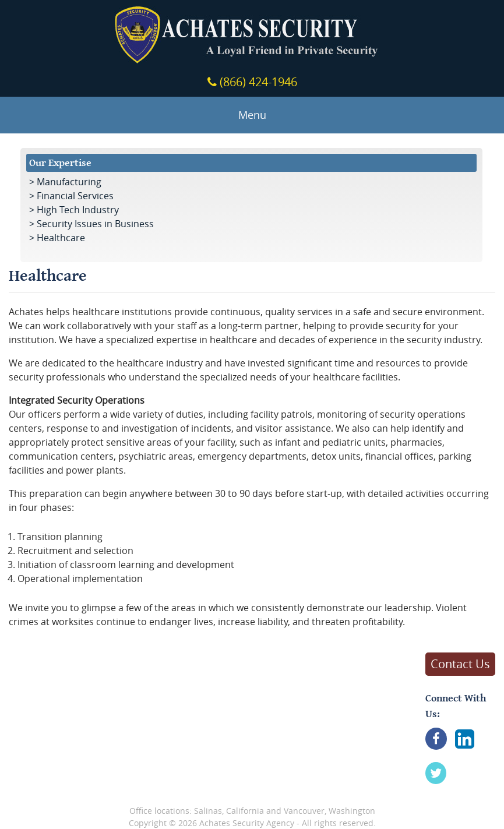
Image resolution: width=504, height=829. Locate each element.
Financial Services (75, 196)
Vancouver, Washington (329, 811)
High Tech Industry (78, 210)
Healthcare (61, 238)
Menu (252, 115)
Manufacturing (69, 182)
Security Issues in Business (95, 224)
